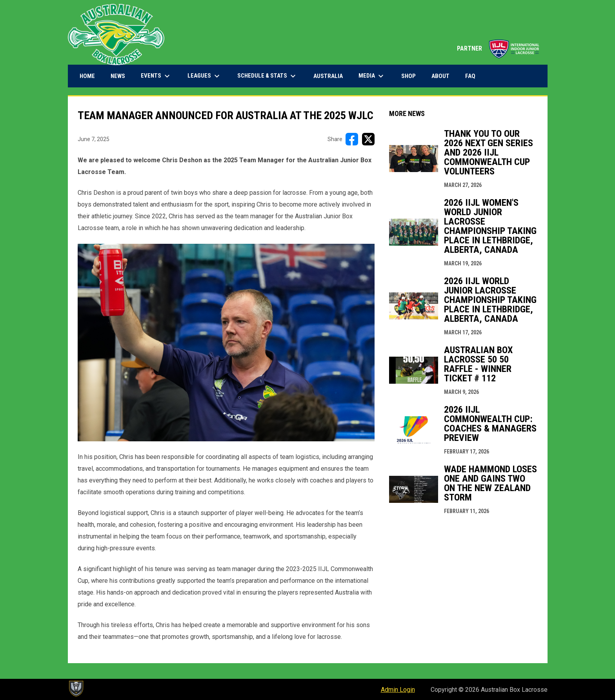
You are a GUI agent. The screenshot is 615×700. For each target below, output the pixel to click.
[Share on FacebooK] (352, 139)
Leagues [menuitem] (205, 76)
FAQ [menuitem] (470, 76)
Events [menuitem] (156, 76)
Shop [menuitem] (411, 76)
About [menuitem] (440, 76)
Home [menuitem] (87, 76)
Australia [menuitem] (328, 76)
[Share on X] (368, 139)
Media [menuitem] (372, 76)
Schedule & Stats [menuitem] (267, 76)
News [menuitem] (118, 76)
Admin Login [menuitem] (398, 690)
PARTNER (498, 48)
